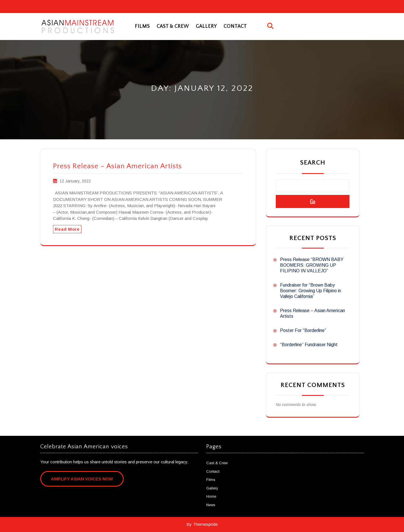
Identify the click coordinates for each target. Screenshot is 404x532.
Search (313, 163)
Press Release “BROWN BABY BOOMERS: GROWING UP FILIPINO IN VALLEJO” (312, 265)
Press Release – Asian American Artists (117, 166)
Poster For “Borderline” (303, 330)
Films (142, 26)
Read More (67, 229)
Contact (235, 26)
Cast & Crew (173, 26)
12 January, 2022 (75, 181)
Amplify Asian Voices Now (82, 479)
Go (313, 201)
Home (211, 496)
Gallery (206, 26)
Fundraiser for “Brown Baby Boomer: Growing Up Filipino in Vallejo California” (311, 291)
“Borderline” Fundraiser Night (309, 345)
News (211, 505)
